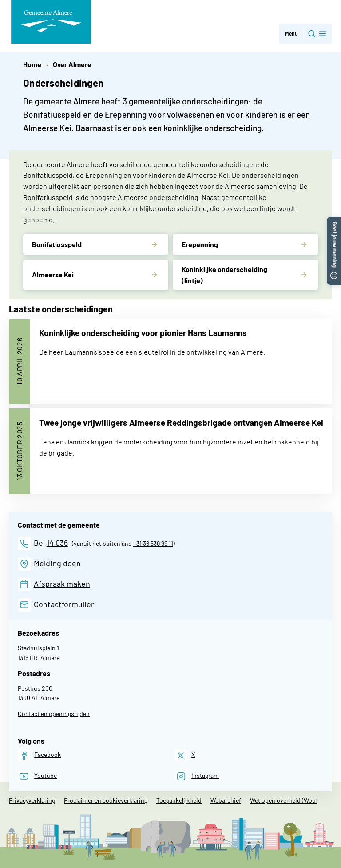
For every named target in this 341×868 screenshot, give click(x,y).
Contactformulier (64, 604)
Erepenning (200, 244)
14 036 (57, 543)
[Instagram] (197, 776)
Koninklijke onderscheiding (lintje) (224, 275)
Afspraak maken (62, 584)
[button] (334, 221)
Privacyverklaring (32, 800)
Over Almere (72, 64)
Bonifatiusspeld (57, 244)
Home (32, 64)
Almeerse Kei (53, 274)
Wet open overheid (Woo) (284, 800)
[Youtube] (37, 776)
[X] (185, 755)
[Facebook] (39, 755)
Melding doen (57, 563)
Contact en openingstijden (54, 714)
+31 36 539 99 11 (153, 543)
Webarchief (226, 800)
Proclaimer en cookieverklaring (106, 800)
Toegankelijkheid (179, 800)
